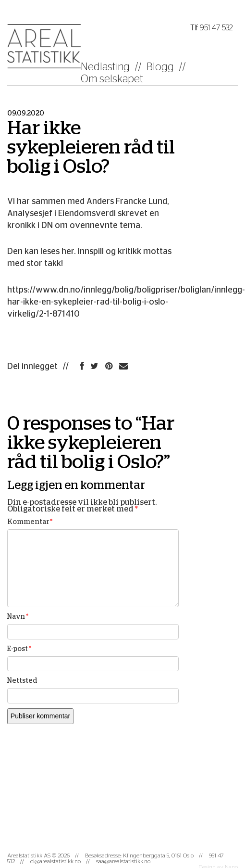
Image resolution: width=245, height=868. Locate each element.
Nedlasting (105, 67)
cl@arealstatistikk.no (55, 861)
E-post (19, 649)
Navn (18, 617)
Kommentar (30, 522)
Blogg (160, 67)
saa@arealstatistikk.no (123, 861)
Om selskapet (112, 79)
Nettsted (22, 681)
